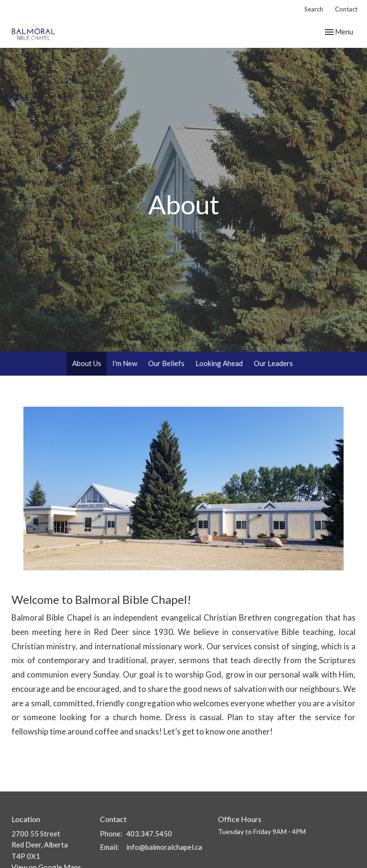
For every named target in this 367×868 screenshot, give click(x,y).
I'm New (125, 363)
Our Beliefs (166, 363)
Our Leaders (273, 363)
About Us (87, 363)
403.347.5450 (149, 834)
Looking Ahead (219, 363)
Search (314, 9)
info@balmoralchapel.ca (164, 847)
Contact (346, 9)
